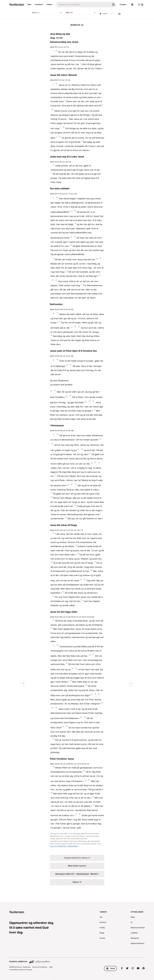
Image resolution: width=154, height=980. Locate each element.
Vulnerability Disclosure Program (21, 970)
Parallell (103, 14)
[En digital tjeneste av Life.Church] (77, 961)
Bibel (29, 4)
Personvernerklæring (40, 967)
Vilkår (51, 967)
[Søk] (83, 5)
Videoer (49, 4)
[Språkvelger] (132, 5)
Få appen (123, 4)
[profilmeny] (141, 5)
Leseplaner (39, 4)
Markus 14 (47, 13)
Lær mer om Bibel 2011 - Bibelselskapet (64, 846)
